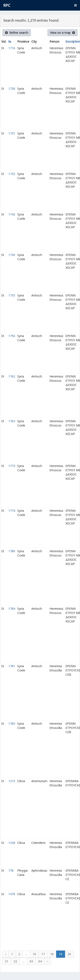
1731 (12, 133)
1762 (12, 376)
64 (40, 961)
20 (69, 954)
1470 (12, 894)
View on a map (63, 33)
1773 (12, 466)
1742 (12, 214)
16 (34, 954)
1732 (12, 174)
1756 (12, 336)
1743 (12, 255)
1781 (12, 666)
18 (52, 954)
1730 (12, 89)
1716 (12, 48)
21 (7, 961)
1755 (12, 295)
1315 (12, 781)
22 (15, 961)
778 (11, 870)
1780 (12, 551)
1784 (12, 609)
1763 (12, 421)
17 (43, 954)
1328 (12, 843)
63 (31, 961)
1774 (12, 511)
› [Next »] (48, 961)
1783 (12, 723)
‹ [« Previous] (6, 954)
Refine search (17, 33)
